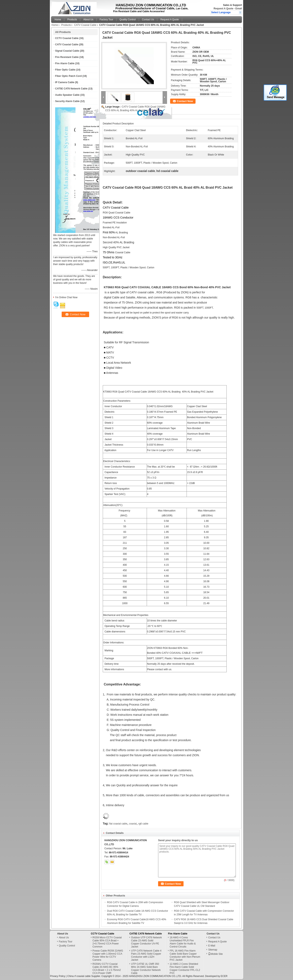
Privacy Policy (58, 976)
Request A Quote (223, 9)
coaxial (133, 824)
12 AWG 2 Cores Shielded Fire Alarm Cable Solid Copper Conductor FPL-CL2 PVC (185, 969)
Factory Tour (106, 20)
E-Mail (212, 946)
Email (239, 9)
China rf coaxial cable (79, 976)
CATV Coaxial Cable (85, 25)
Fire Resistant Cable (67, 57)
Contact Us (148, 20)
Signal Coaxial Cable (67, 51)
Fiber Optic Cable (65, 70)
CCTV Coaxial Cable (67, 38)
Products (72, 20)
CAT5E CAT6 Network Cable (71, 89)
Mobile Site (215, 954)
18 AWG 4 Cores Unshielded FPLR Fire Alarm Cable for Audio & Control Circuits (183, 942)
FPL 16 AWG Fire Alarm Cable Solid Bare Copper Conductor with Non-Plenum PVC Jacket (185, 955)
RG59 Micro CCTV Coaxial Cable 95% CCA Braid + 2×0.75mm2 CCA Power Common (107, 942)
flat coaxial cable (118, 824)
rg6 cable (143, 824)
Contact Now (185, 101)
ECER (224, 976)
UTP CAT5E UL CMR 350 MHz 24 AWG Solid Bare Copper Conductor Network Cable (146, 969)
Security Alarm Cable (67, 101)
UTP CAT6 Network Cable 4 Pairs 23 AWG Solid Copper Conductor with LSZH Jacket (146, 955)
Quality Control (127, 20)
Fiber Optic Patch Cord (68, 76)
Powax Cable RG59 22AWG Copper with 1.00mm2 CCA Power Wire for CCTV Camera (108, 955)
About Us (88, 20)
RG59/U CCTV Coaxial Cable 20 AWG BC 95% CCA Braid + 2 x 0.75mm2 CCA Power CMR (107, 969)
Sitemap (213, 950)
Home (58, 20)
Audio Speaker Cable (67, 95)
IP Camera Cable (65, 82)
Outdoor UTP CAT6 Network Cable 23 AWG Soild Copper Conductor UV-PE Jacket (146, 942)
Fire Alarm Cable (65, 63)
